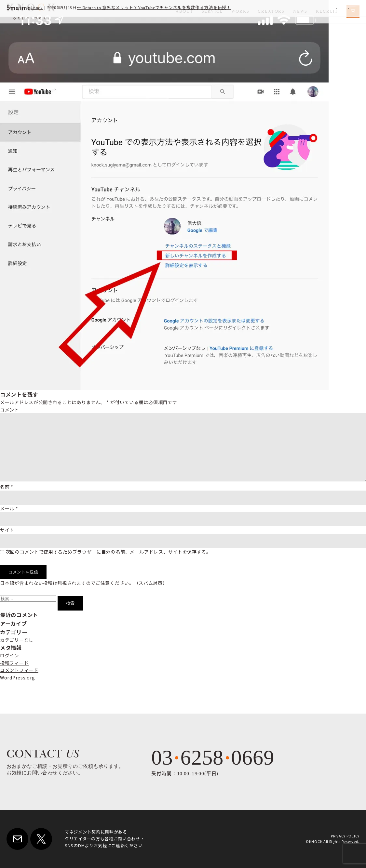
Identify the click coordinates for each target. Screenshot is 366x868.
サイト (7, 530)
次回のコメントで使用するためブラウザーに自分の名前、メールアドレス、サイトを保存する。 (108, 552)
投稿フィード (14, 663)
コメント (10, 410)
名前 (7, 487)
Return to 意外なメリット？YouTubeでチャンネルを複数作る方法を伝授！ (154, 8)
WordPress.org (18, 677)
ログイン (10, 655)
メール (9, 508)
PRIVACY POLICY (345, 836)
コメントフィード (19, 670)
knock (37, 8)
